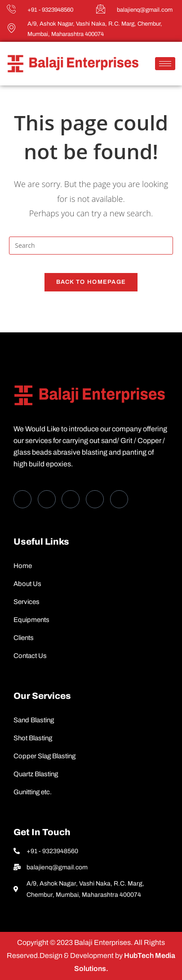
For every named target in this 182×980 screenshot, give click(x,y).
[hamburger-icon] (165, 64)
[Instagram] (119, 499)
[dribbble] (95, 499)
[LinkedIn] (71, 499)
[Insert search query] (91, 246)
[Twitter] (47, 499)
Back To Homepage (91, 282)
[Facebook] (22, 499)
